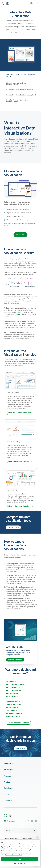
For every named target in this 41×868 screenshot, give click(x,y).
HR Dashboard (11, 707)
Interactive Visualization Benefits (20, 90)
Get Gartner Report (15, 660)
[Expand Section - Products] (9, 776)
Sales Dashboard (12, 716)
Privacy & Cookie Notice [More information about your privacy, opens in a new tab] (13, 855)
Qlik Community (10, 821)
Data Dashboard (12, 693)
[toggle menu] (37, 3)
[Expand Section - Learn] (7, 794)
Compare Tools (13, 527)
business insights (15, 314)
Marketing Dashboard (14, 713)
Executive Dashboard (14, 701)
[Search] (26, 3)
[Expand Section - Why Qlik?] (9, 764)
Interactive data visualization (14, 139)
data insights (31, 577)
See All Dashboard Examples (18, 723)
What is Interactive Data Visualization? (16, 84)
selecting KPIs (11, 589)
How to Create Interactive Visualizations (17, 101)
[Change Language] (31, 3)
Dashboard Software (13, 690)
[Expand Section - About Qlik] (9, 770)
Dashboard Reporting (14, 687)
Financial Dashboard (13, 704)
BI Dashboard (11, 681)
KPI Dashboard (11, 710)
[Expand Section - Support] (8, 800)
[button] (20, 831)
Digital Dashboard (12, 696)
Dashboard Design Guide (15, 684)
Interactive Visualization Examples (20, 95)
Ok (20, 859)
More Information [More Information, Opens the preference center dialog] (20, 863)
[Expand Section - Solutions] (9, 788)
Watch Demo (20, 235)
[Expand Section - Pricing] (8, 782)
